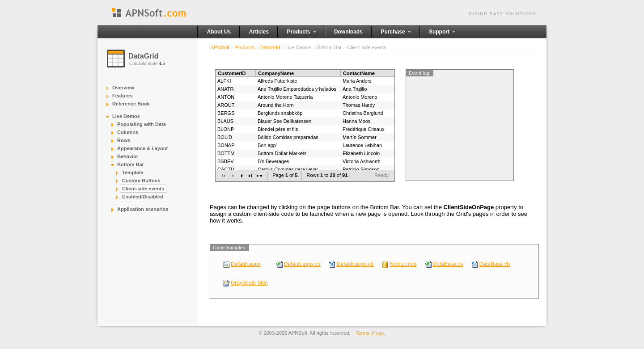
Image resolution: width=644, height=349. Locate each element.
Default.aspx (246, 264)
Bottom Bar (131, 164)
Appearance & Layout (142, 148)
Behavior (128, 156)
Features (123, 96)
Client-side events (143, 189)
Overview (123, 88)
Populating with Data (142, 124)
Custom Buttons (141, 181)
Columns (128, 132)
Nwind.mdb (403, 264)
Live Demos (126, 116)
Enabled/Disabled (143, 197)
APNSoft (220, 47)
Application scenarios (143, 209)
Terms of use (370, 333)
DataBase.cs (448, 264)
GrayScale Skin (249, 283)
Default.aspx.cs (302, 264)
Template (133, 172)
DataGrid (270, 47)
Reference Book (131, 104)
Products (245, 47)
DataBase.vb (495, 264)
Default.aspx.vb (355, 264)
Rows (124, 140)
